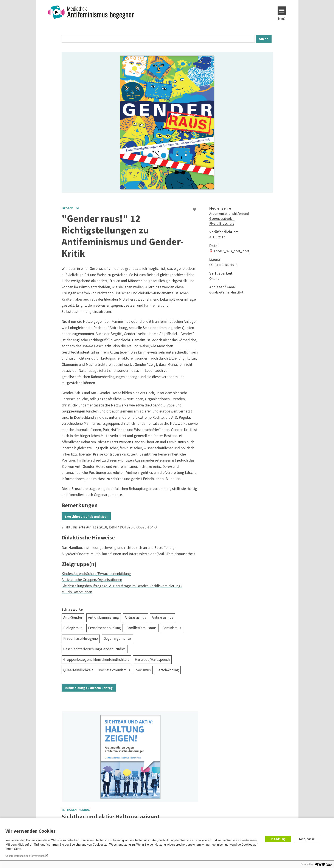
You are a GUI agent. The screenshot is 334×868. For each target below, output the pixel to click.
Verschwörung (168, 670)
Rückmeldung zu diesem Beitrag (89, 688)
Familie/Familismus (142, 628)
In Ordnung (278, 839)
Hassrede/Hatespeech (152, 659)
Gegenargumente (117, 638)
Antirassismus (135, 617)
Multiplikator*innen (77, 592)
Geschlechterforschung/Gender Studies (94, 649)
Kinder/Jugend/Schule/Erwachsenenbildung (96, 574)
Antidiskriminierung (103, 617)
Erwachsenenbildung (104, 628)
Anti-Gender (73, 617)
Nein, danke (307, 839)
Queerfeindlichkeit (78, 670)
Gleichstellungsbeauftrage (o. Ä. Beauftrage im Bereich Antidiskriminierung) (122, 586)
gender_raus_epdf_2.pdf (231, 251)
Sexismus (143, 670)
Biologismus (73, 628)
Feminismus (172, 628)
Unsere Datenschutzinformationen (25, 856)
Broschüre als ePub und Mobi (86, 517)
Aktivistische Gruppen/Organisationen (92, 580)
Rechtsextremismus (114, 670)
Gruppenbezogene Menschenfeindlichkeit (96, 659)
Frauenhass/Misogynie (81, 638)
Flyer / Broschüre (222, 223)
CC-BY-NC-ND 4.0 (222, 265)
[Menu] (282, 11)
